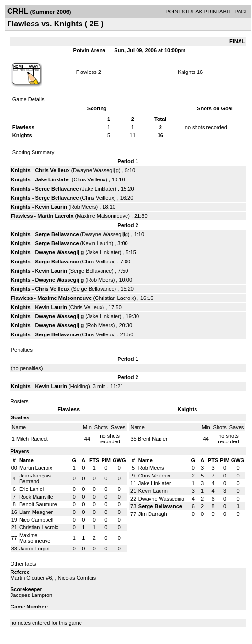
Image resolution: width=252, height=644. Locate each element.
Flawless (86, 72)
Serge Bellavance (57, 189)
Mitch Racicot (32, 439)
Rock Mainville (36, 497)
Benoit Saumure (38, 504)
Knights (187, 72)
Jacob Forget (34, 549)
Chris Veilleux (52, 170)
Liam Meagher (36, 512)
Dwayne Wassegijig (96, 170)
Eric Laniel (31, 489)
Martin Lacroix (55, 216)
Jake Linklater (52, 179)
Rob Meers (83, 207)
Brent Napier (153, 439)
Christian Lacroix (115, 298)
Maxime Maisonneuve (102, 216)
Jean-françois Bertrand (35, 478)
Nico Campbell (36, 520)
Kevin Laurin (51, 207)
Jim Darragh (153, 514)
